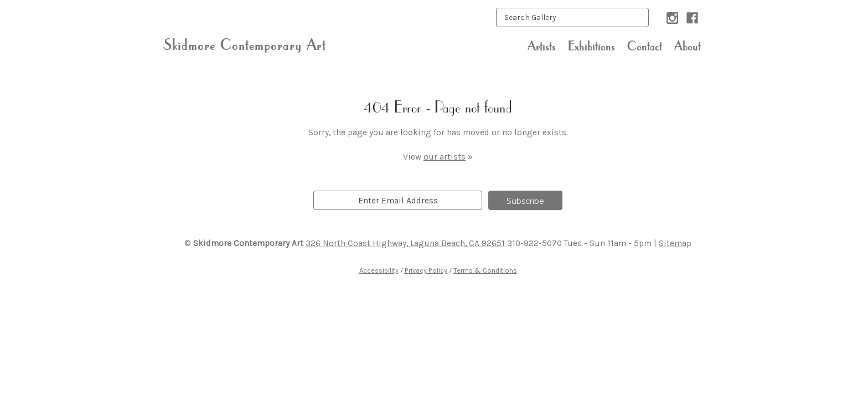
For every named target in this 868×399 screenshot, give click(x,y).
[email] (398, 200)
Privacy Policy (426, 270)
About (688, 46)
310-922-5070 (534, 243)
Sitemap (675, 243)
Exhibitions (591, 46)
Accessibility (379, 270)
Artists (542, 46)
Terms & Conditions (485, 270)
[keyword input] (572, 17)
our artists (445, 157)
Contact (645, 46)
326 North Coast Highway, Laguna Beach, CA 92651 (405, 243)
